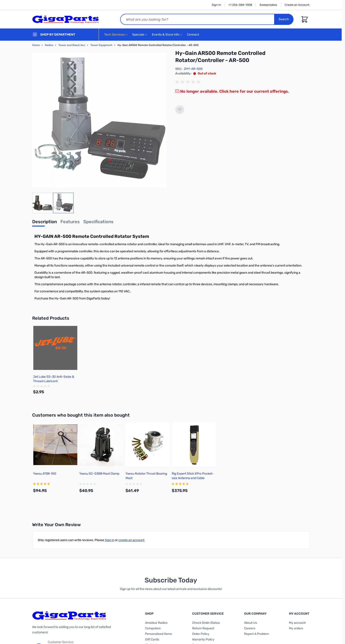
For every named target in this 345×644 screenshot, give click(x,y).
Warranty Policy (203, 639)
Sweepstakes (268, 5)
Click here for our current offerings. (254, 91)
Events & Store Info (166, 35)
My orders (296, 628)
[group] (189, 82)
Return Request (203, 628)
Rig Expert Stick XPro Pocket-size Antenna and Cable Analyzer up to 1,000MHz (193, 478)
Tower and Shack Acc (72, 45)
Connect (194, 35)
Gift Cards (152, 639)
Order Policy (201, 634)
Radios (49, 45)
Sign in (110, 540)
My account (297, 623)
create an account (131, 540)
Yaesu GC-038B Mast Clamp (99, 474)
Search (284, 19)
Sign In (216, 5)
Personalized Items (159, 634)
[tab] (45, 223)
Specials (138, 35)
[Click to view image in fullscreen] (99, 120)
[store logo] (66, 19)
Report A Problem (256, 634)
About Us (251, 623)
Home (36, 45)
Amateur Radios (156, 623)
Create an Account (297, 5)
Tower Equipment (101, 45)
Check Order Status (206, 623)
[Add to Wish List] (180, 110)
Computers (153, 628)
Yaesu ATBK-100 (45, 474)
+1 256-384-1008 (240, 5)
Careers (250, 628)
